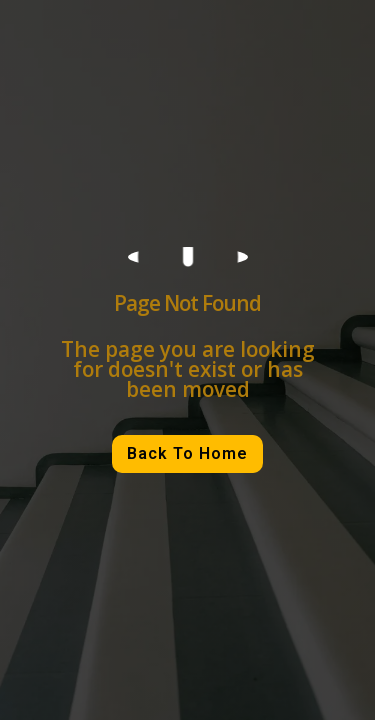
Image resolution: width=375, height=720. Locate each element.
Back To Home (187, 453)
